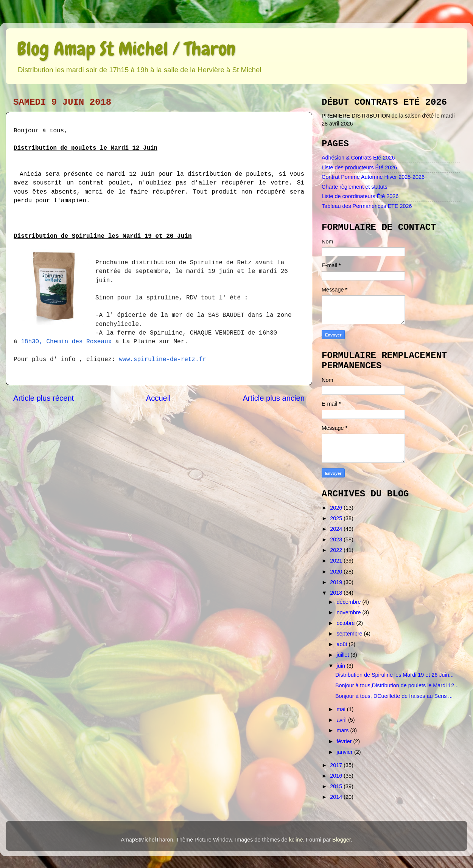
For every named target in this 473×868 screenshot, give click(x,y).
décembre (350, 602)
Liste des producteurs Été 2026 (359, 167)
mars (344, 730)
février (345, 741)
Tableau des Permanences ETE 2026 (367, 206)
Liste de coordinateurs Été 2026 (360, 196)
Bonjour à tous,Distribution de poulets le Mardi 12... (397, 685)
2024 (337, 529)
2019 (337, 582)
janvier (345, 752)
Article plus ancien (274, 398)
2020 (337, 572)
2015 (337, 786)
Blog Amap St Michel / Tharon (126, 49)
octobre (347, 623)
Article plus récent (44, 398)
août (343, 644)
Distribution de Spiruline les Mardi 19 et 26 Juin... (394, 675)
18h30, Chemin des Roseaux (66, 342)
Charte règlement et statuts (355, 187)
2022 (337, 550)
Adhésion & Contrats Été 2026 (358, 158)
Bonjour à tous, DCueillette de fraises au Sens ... (394, 696)
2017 (337, 765)
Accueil (158, 398)
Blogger (342, 840)
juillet (344, 655)
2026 (337, 508)
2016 (337, 776)
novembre (350, 612)
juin (342, 666)
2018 (337, 593)
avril (342, 720)
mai (342, 709)
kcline (296, 840)
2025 (337, 518)
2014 (337, 797)
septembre (350, 634)
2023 (337, 539)
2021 (337, 561)
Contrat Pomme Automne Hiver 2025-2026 (373, 177)
